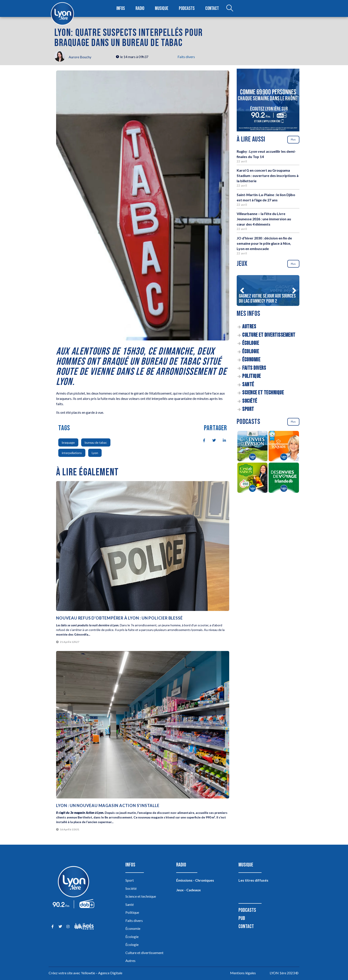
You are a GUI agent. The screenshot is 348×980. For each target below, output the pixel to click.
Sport (248, 409)
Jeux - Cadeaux (189, 890)
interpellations (72, 453)
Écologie (251, 343)
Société (250, 401)
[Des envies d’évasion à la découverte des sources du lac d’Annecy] (252, 447)
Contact (212, 8)
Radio (140, 8)
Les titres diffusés (253, 880)
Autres (249, 327)
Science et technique (263, 393)
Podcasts (187, 8)
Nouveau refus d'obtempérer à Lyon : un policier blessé (119, 618)
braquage (68, 442)
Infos (121, 8)
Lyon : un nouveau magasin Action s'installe (108, 805)
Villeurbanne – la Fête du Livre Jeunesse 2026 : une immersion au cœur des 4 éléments (264, 219)
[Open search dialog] (230, 9)
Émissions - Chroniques (195, 880)
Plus (293, 139)
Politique (252, 376)
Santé (248, 385)
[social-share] (202, 440)
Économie (251, 360)
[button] (242, 291)
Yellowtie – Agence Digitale (102, 973)
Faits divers (186, 57)
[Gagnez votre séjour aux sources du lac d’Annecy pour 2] (268, 291)
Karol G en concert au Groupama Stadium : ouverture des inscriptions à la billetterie (268, 176)
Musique (162, 8)
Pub (242, 918)
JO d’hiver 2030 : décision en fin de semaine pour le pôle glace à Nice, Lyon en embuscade (264, 243)
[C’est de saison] (252, 478)
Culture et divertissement (269, 335)
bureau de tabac (96, 442)
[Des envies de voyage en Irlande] (284, 478)
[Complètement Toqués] (284, 447)
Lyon (95, 453)
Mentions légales (243, 973)
